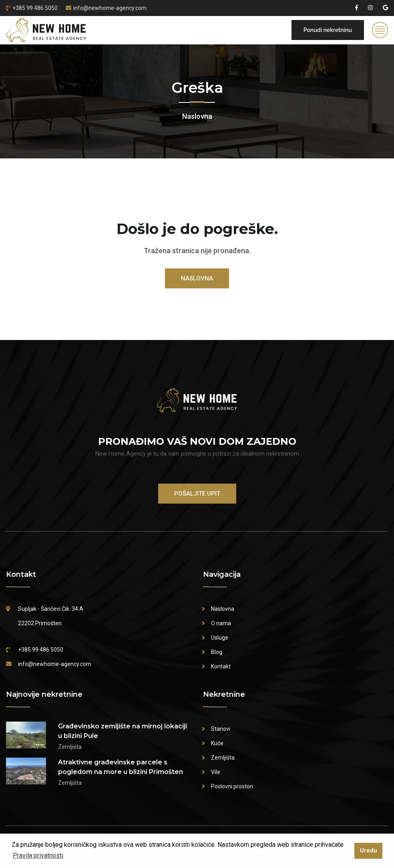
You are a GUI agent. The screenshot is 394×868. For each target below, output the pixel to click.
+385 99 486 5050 (35, 8)
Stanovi (221, 729)
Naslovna (197, 116)
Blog (217, 652)
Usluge (220, 638)
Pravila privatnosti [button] (38, 855)
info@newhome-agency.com (110, 8)
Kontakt (221, 666)
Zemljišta (223, 758)
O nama (221, 623)
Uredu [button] (369, 851)
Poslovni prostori (232, 786)
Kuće (217, 743)
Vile (216, 772)
